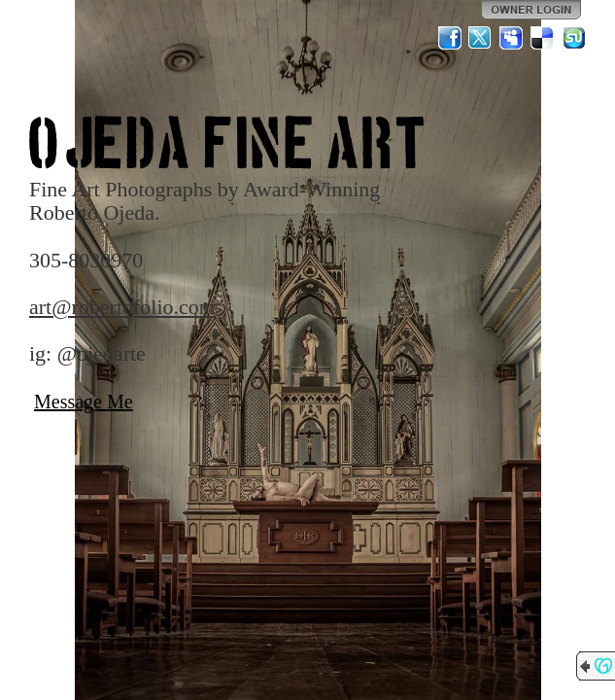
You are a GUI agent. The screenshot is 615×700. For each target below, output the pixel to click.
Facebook (450, 38)
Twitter (481, 38)
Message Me (84, 402)
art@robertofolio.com (122, 307)
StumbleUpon (574, 38)
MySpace (512, 38)
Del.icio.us (543, 38)
